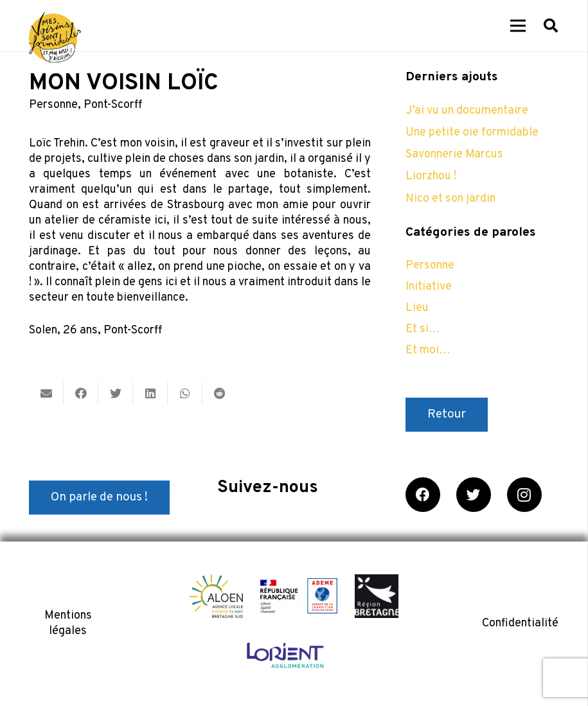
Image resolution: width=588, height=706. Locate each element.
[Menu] (518, 26)
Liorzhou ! (431, 176)
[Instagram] (524, 495)
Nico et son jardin (450, 199)
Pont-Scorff (113, 105)
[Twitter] (474, 495)
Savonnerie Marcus (454, 154)
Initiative (429, 287)
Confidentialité (520, 623)
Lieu (417, 308)
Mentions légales (68, 623)
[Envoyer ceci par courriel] (46, 393)
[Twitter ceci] (116, 393)
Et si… (423, 329)
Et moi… (428, 350)
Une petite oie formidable (472, 133)
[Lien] (55, 37)
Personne (53, 105)
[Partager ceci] (81, 393)
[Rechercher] (551, 26)
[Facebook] (423, 495)
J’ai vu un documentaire (467, 111)
